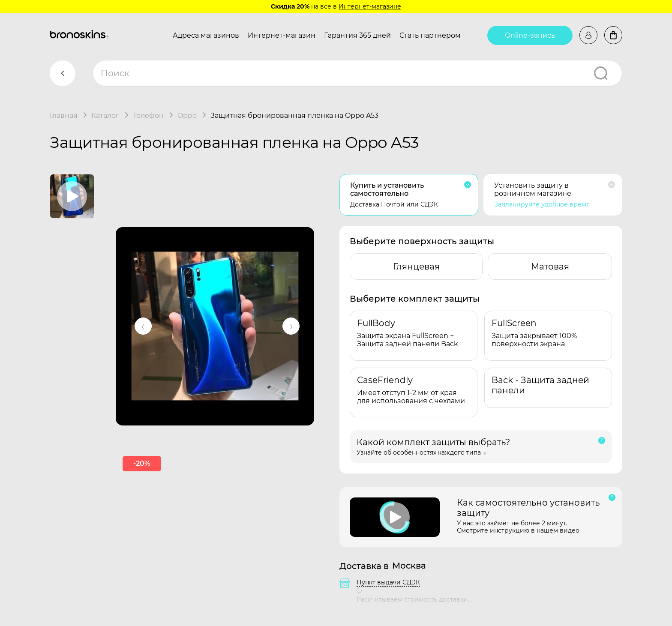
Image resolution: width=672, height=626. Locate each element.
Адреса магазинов (206, 35)
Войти (588, 35)
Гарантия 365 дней (357, 35)
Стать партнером (430, 35)
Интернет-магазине (370, 6)
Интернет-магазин (282, 35)
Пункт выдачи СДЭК (388, 582)
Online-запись (530, 35)
